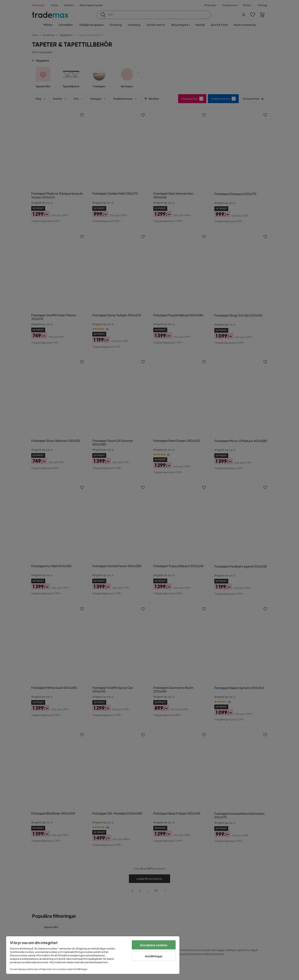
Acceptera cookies (154, 945)
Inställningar (154, 956)
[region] (93, 955)
